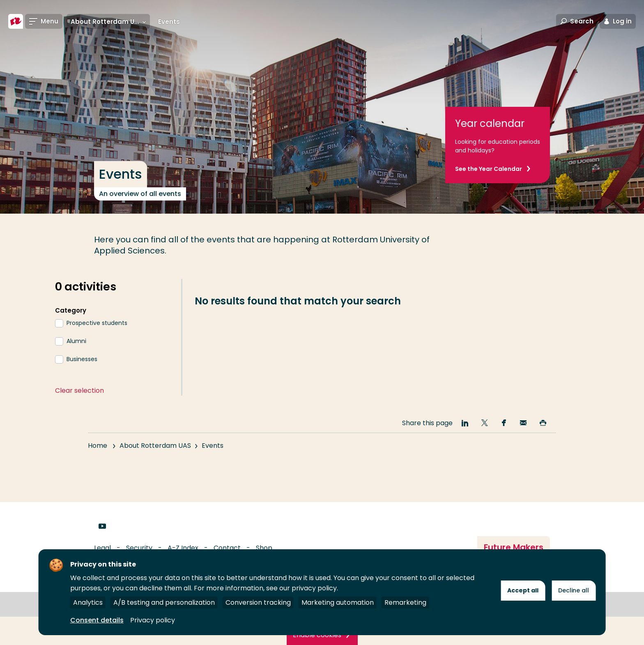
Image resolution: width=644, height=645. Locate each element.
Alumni (76, 341)
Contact (227, 548)
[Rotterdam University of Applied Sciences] (16, 21)
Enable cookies (317, 635)
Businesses (82, 359)
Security (139, 548)
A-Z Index (183, 548)
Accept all (523, 590)
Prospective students (97, 323)
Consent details (97, 620)
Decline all (574, 590)
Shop (264, 548)
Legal (102, 548)
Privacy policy (153, 620)
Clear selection (79, 390)
